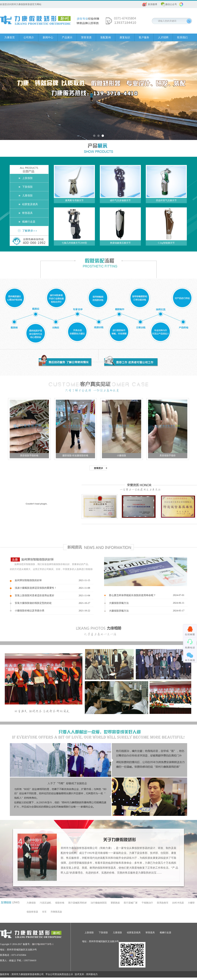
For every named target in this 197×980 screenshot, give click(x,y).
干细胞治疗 (147, 903)
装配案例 (106, 37)
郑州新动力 (92, 974)
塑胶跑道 (115, 903)
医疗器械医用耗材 (77, 903)
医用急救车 (163, 903)
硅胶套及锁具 (30, 204)
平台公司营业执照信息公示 (59, 974)
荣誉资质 (86, 37)
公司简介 (29, 37)
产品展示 (67, 37)
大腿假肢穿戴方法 (119, 603)
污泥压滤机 (45, 903)
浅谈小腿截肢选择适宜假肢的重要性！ (36, 588)
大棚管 (191, 903)
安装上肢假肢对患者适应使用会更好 (34, 595)
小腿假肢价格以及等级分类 (30, 611)
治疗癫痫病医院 (99, 903)
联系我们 (182, 37)
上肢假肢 (27, 178)
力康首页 (10, 37)
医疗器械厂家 (131, 903)
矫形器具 (27, 213)
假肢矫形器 (32, 912)
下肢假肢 (27, 187)
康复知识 (125, 37)
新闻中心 (48, 37)
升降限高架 (56, 912)
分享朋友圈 (191, 4)
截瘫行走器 (29, 222)
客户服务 (144, 37)
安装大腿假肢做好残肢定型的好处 (33, 603)
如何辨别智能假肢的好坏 (38, 559)
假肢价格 (60, 903)
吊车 (44, 912)
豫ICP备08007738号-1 (43, 944)
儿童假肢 (27, 195)
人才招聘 (163, 37)
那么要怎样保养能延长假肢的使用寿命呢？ (132, 595)
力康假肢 (31, 903)
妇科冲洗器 (178, 903)
